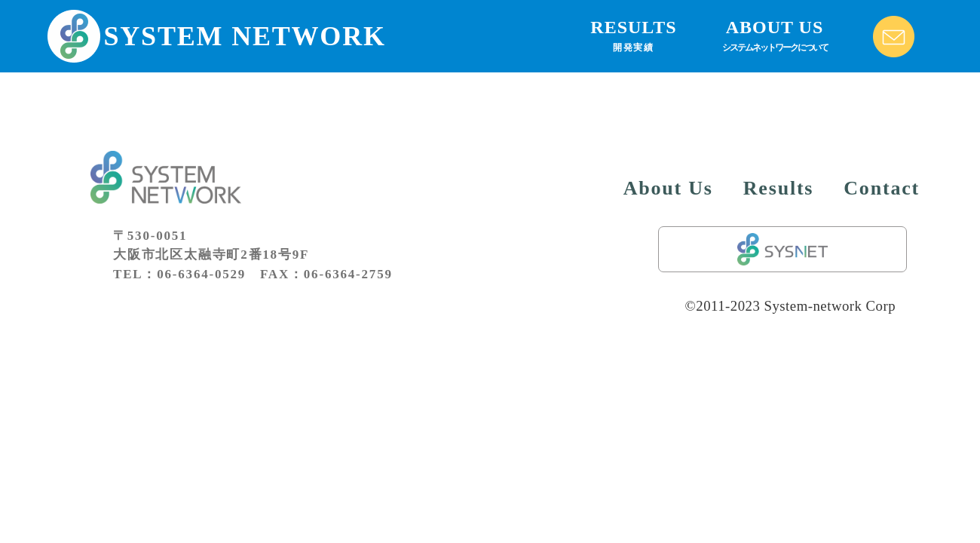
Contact (882, 188)
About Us (668, 188)
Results (779, 188)
